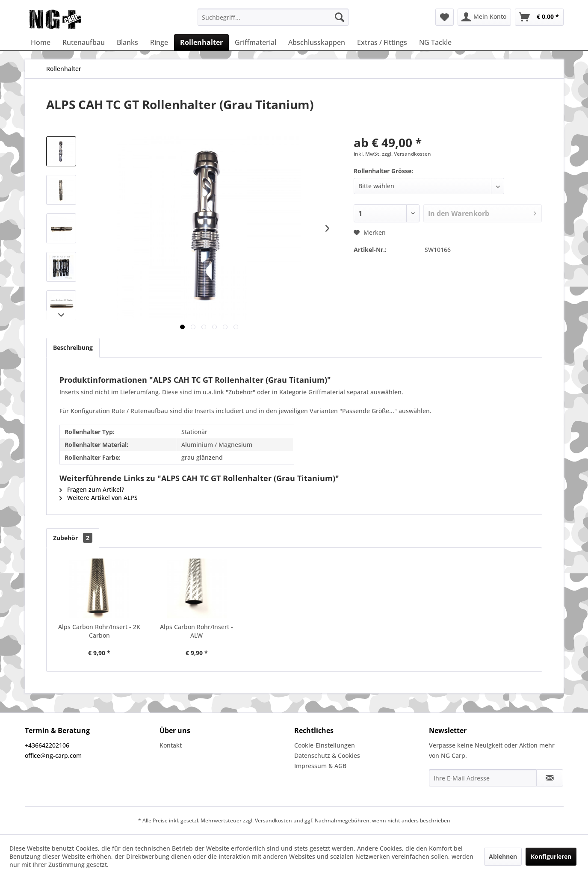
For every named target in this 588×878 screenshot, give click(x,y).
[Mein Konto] (484, 17)
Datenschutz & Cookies (327, 755)
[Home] (41, 42)
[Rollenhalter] (201, 42)
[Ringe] (159, 42)
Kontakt (171, 745)
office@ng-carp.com (53, 755)
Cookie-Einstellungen (325, 745)
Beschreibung (73, 347)
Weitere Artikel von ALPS (99, 498)
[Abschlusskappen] (317, 42)
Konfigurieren (551, 856)
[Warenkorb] (539, 17)
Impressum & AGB (320, 766)
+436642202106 (47, 745)
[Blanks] (127, 42)
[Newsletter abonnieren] (550, 778)
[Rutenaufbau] (84, 42)
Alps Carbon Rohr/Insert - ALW (196, 631)
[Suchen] (340, 17)
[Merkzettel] (445, 17)
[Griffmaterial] (256, 42)
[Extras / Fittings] (382, 42)
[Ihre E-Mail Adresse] (483, 778)
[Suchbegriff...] (273, 17)
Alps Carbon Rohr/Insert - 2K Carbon (99, 631)
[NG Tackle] (435, 42)
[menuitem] (273, 17)
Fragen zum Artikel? (92, 489)
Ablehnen (503, 856)
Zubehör (73, 538)
